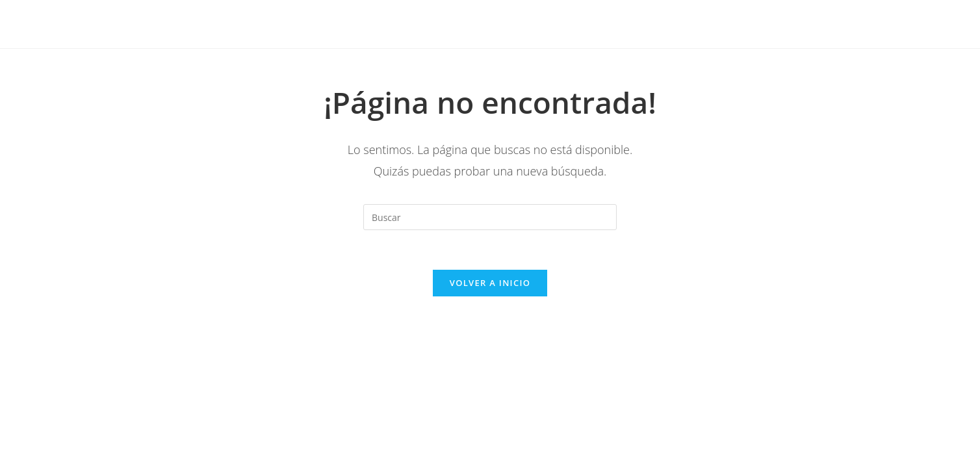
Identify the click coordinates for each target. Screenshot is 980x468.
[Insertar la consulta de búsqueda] (490, 217)
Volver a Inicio (490, 283)
